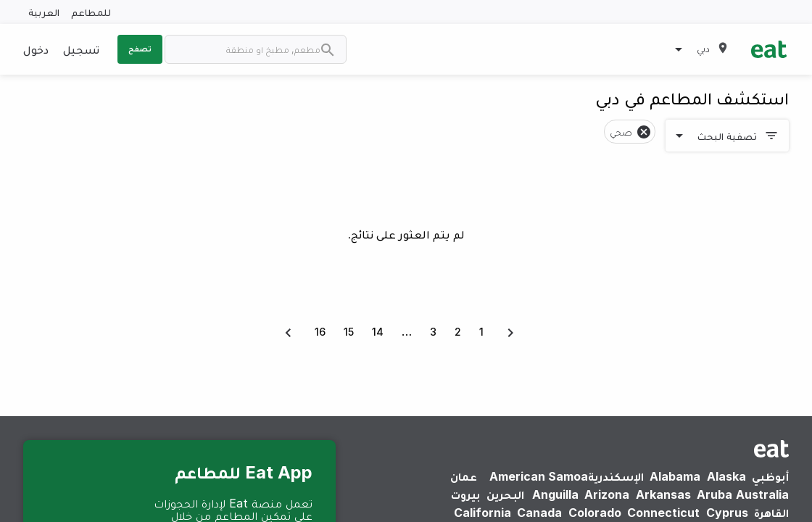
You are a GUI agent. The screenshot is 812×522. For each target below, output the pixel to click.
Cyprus (727, 513)
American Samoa (539, 476)
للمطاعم (91, 12)
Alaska (726, 476)
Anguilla (555, 494)
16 (320, 332)
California (482, 513)
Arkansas (663, 494)
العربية (44, 12)
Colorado (595, 513)
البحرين (505, 494)
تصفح (140, 49)
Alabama (675, 476)
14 (378, 332)
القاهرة (771, 513)
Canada (539, 513)
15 (349, 332)
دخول (36, 49)
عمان (464, 476)
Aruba (714, 494)
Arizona (607, 494)
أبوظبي (770, 476)
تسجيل (81, 49)
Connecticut (663, 513)
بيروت (465, 494)
